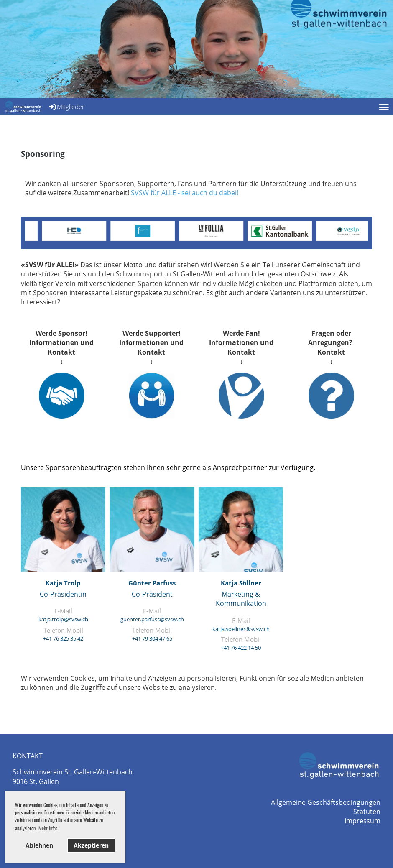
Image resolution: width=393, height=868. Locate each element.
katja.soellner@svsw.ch (241, 629)
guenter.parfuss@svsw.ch (152, 619)
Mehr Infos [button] (48, 828)
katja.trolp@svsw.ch (63, 619)
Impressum (362, 821)
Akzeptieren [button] (91, 845)
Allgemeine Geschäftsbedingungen (326, 802)
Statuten (367, 812)
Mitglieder (66, 107)
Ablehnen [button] (39, 845)
